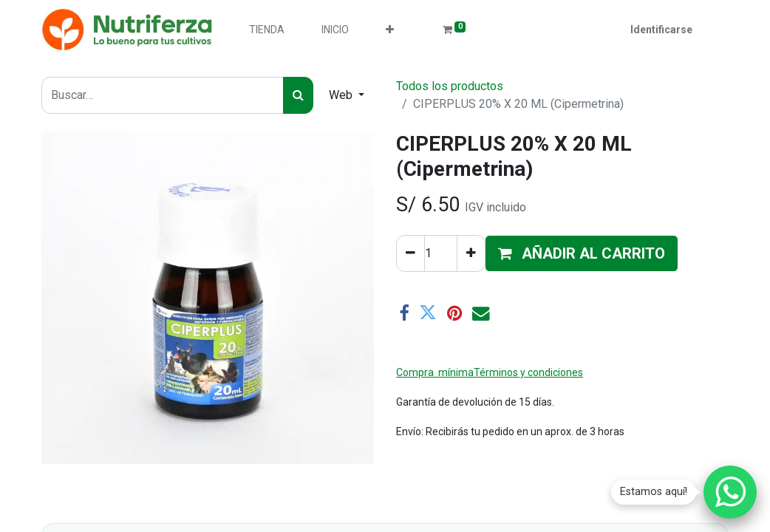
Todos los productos (450, 86)
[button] (390, 30)
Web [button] (342, 95)
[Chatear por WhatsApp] (730, 492)
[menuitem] (267, 30)
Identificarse (661, 30)
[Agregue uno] (471, 253)
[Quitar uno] (410, 253)
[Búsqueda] (298, 95)
